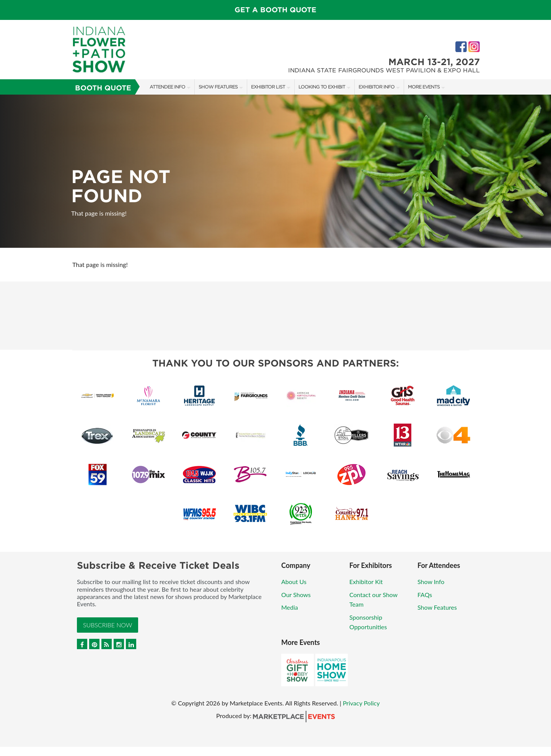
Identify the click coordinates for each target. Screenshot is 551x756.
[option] (275, 171)
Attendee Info (167, 87)
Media (290, 607)
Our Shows (296, 595)
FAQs (425, 595)
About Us (294, 582)
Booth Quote (103, 88)
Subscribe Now (108, 625)
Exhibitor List (268, 87)
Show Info (431, 582)
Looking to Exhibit (322, 87)
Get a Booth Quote (275, 10)
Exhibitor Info (377, 87)
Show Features (218, 87)
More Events (424, 87)
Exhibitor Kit (366, 582)
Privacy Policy (361, 703)
